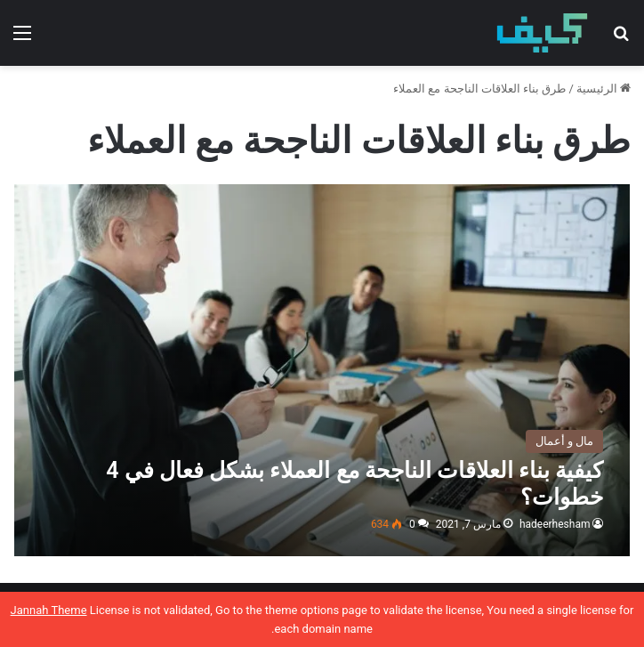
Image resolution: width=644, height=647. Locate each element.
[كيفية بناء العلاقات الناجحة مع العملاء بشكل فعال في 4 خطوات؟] (322, 370)
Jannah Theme (49, 610)
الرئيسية (604, 89)
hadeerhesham (555, 524)
